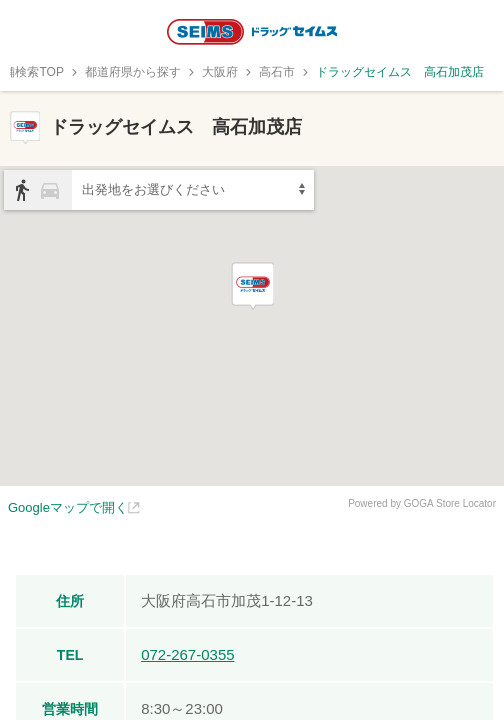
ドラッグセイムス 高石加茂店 (400, 72)
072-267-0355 (187, 654)
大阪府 (220, 72)
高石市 (277, 72)
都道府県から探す (133, 72)
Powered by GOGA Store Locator (422, 503)
